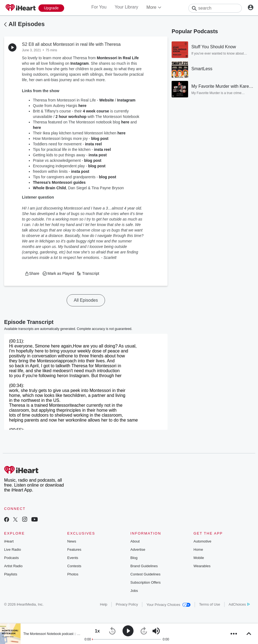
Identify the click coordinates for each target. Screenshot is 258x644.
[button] (32, 273)
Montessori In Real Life (118, 58)
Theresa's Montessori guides (59, 182)
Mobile (199, 558)
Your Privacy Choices (168, 605)
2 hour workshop (71, 117)
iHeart (9, 541)
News (72, 541)
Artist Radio (13, 566)
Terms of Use (210, 604)
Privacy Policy (127, 604)
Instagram (80, 63)
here (83, 106)
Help (104, 604)
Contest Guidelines (146, 574)
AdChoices (239, 604)
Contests (74, 566)
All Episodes (27, 24)
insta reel (93, 144)
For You (99, 7)
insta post (98, 155)
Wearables (202, 566)
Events (73, 558)
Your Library (126, 7)
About (135, 541)
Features (74, 550)
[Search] (215, 8)
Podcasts (11, 558)
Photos (73, 574)
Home (198, 550)
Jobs (134, 591)
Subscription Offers (146, 582)
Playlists (11, 574)
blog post (100, 139)
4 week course (96, 111)
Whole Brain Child (49, 188)
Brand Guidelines (144, 566)
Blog (134, 558)
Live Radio (12, 550)
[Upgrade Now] (51, 8)
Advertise (138, 550)
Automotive (202, 541)
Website (107, 100)
